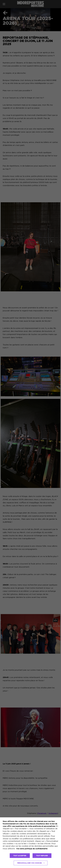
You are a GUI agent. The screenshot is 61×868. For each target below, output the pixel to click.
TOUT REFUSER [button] (42, 856)
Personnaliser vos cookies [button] (30, 863)
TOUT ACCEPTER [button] (20, 856)
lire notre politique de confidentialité (32, 849)
